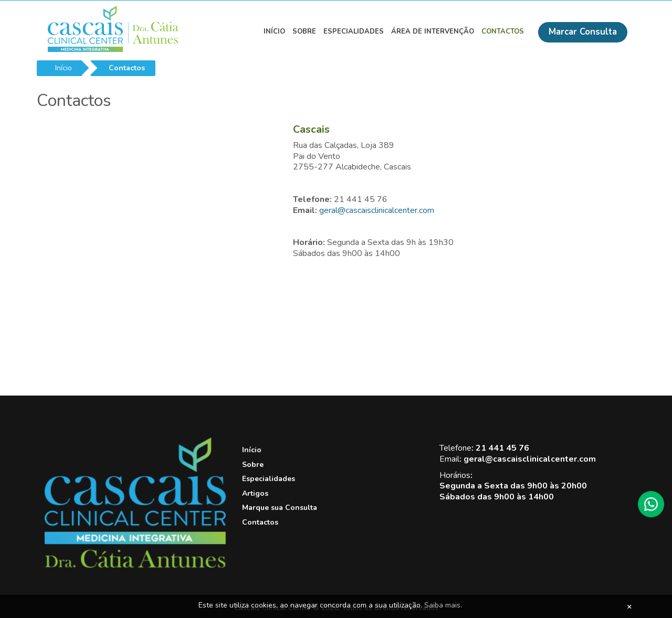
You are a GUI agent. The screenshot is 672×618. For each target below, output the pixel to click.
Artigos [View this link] (255, 493)
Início (64, 68)
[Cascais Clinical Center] (135, 566)
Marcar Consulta (583, 32)
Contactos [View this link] (503, 31)
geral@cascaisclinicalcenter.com (377, 210)
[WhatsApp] (651, 504)
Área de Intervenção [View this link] (433, 31)
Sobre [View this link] (304, 31)
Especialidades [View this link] (354, 31)
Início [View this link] (274, 31)
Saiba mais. (443, 605)
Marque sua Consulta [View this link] (280, 508)
